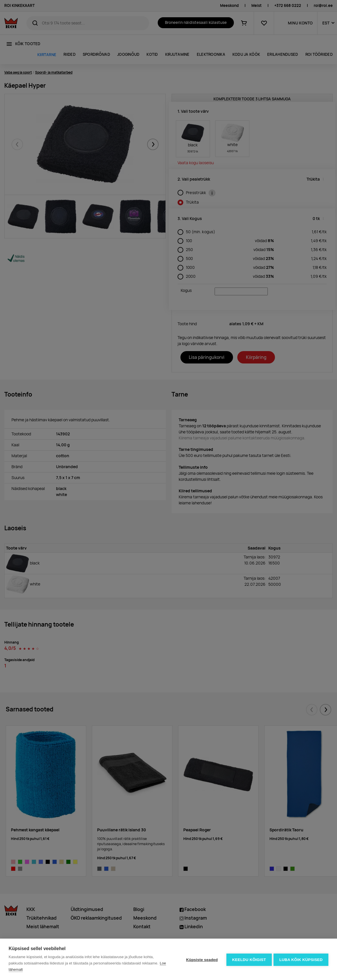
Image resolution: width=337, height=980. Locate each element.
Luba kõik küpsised (301, 959)
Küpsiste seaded (201, 959)
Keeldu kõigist (248, 959)
